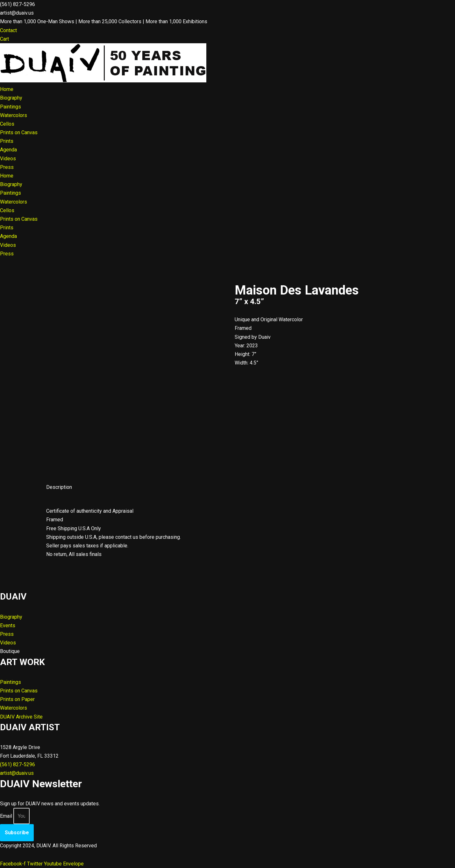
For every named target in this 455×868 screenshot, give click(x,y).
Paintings (11, 107)
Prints (7, 141)
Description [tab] (59, 487)
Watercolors (14, 115)
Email (6, 816)
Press (7, 167)
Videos (8, 159)
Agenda (8, 150)
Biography (11, 98)
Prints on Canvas (19, 132)
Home (7, 89)
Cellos (7, 124)
